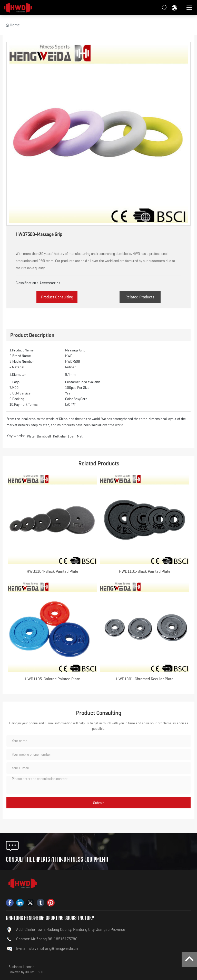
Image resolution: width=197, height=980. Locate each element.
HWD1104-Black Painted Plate (52, 571)
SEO (41, 972)
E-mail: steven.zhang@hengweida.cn (47, 948)
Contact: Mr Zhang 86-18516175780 (47, 939)
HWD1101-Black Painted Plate (145, 571)
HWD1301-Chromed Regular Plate (145, 679)
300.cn (30, 972)
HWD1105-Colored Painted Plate (52, 679)
